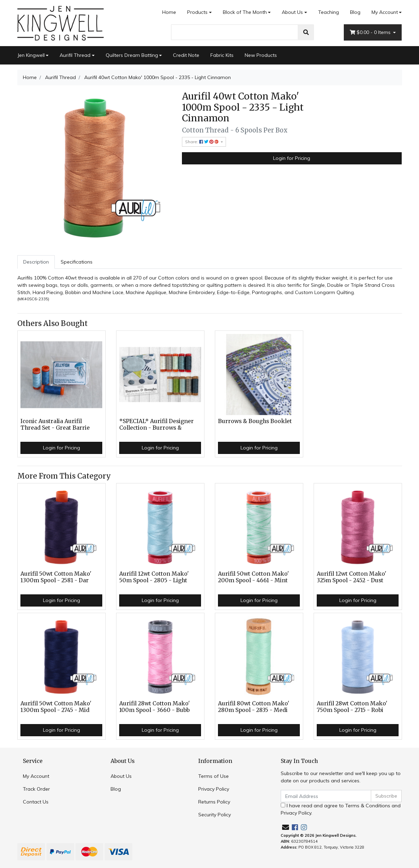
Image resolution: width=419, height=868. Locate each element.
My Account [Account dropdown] (385, 12)
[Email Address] (326, 796)
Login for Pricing (292, 158)
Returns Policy (214, 802)
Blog (355, 12)
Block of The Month (245, 12)
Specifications (77, 262)
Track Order (36, 789)
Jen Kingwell (31, 55)
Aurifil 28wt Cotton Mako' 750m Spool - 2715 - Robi (352, 707)
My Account (36, 776)
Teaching (329, 12)
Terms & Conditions (368, 806)
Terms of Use (213, 776)
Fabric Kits (222, 55)
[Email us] (286, 827)
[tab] (36, 262)
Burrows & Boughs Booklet (255, 421)
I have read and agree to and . (341, 809)
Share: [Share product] (202, 142)
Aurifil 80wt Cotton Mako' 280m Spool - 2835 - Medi (254, 707)
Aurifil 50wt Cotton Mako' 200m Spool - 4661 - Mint (254, 577)
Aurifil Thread (75, 55)
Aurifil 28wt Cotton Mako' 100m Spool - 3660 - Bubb (155, 707)
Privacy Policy (214, 789)
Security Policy (215, 815)
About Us (292, 12)
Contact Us (36, 802)
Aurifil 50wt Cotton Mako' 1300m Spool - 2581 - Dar (56, 577)
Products (197, 12)
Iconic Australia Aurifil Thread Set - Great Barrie (55, 424)
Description (36, 262)
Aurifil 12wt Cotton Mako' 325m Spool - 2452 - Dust (352, 577)
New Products (261, 55)
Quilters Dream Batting (132, 55)
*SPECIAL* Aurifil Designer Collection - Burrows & (156, 424)
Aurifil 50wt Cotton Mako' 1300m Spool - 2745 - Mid (56, 707)
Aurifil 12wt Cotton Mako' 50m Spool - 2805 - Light (154, 577)
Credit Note (186, 55)
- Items (371, 32)
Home (169, 12)
